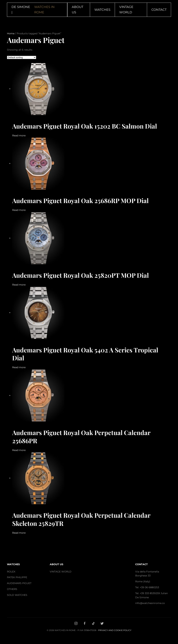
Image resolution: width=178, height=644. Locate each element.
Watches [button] (102, 10)
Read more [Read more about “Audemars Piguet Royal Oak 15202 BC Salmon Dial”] (19, 135)
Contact (159, 10)
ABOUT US (56, 564)
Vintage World (126, 10)
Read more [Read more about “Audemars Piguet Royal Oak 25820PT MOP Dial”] (19, 285)
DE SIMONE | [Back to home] (37, 10)
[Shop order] (22, 57)
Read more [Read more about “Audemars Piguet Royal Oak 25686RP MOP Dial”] (19, 210)
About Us (78, 10)
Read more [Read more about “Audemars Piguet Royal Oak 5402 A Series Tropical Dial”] (19, 367)
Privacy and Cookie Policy (115, 630)
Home (11, 33)
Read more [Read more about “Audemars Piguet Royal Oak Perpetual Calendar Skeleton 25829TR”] (19, 533)
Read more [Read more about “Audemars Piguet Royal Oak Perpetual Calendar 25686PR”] (19, 450)
